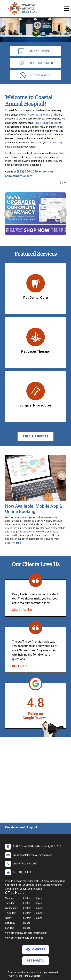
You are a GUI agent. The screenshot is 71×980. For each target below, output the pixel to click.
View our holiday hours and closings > (25, 938)
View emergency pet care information (25, 933)
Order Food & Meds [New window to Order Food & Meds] (36, 63)
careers (35, 950)
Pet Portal (35, 961)
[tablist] (36, 239)
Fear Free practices (46, 123)
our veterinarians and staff (40, 115)
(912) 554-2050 (27, 171)
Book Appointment (36, 51)
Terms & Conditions (32, 976)
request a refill (35, 75)
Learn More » (13, 543)
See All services (35, 436)
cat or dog (55, 142)
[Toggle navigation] (66, 9)
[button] (61, 183)
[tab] (31, 239)
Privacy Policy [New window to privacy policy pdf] (14, 976)
